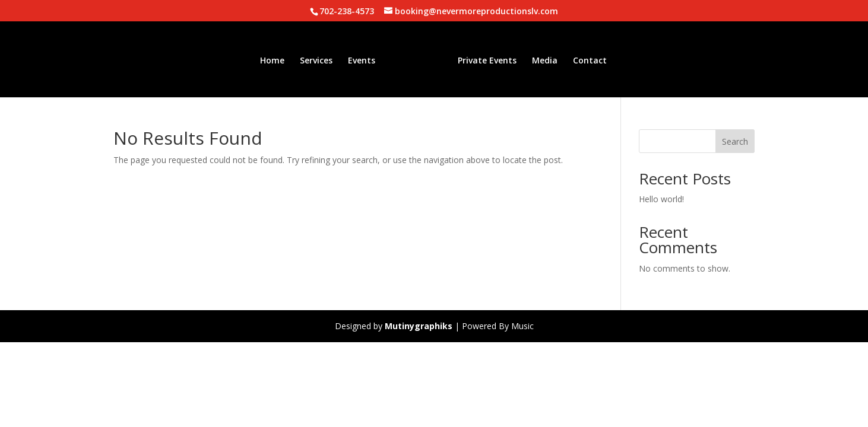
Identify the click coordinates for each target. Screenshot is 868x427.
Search (735, 141)
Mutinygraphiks (419, 326)
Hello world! (661, 199)
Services (320, 59)
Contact (586, 59)
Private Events (483, 59)
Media (541, 59)
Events (366, 59)
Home (276, 59)
